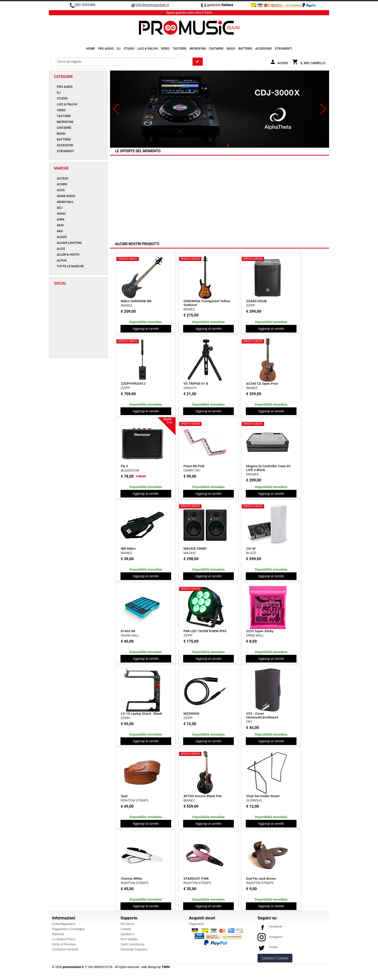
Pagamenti (196, 924)
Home (90, 49)
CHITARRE (216, 49)
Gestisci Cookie (275, 958)
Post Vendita (129, 939)
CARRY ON (191, 470)
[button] (116, 109)
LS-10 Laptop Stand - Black (141, 714)
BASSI (231, 49)
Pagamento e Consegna (68, 929)
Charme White (131, 879)
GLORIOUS (254, 800)
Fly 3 (124, 466)
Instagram (270, 937)
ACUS (250, 212)
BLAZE (251, 553)
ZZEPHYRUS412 (133, 384)
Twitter (268, 947)
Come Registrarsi (64, 924)
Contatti (126, 929)
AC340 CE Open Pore (262, 384)
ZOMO (125, 718)
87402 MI (128, 631)
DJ (119, 49)
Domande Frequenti (134, 949)
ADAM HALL (130, 635)
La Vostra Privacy (64, 939)
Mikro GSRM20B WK (136, 301)
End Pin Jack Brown (261, 879)
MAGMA (252, 474)
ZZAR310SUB (256, 301)
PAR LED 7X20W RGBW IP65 (205, 631)
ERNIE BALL (255, 635)
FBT (249, 722)
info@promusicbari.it (152, 5)
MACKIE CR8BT (195, 549)
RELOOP (127, 212)
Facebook (270, 927)
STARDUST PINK (196, 879)
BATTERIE (245, 49)
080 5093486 (85, 5)
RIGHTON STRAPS (134, 800)
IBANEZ (126, 305)
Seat (124, 796)
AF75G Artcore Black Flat (202, 796)
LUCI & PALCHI (147, 49)
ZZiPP (251, 305)
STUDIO (129, 49)
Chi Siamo (127, 924)
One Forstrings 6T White (264, 208)
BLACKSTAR (130, 470)
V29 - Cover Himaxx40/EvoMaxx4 (262, 715)
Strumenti (283, 49)
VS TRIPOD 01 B (196, 384)
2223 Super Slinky (260, 631)
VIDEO (165, 49)
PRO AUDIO (106, 49)
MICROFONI (198, 49)
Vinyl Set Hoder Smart (263, 796)
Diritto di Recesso (64, 944)
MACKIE (190, 212)
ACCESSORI (264, 49)
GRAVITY (190, 388)
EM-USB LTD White (198, 208)
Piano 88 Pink (194, 466)
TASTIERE (180, 49)
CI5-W (251, 549)
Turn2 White (130, 208)
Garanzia (58, 934)
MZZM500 (191, 714)
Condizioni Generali (65, 949)
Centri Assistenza (132, 944)
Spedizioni (127, 934)
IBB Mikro (128, 549)
